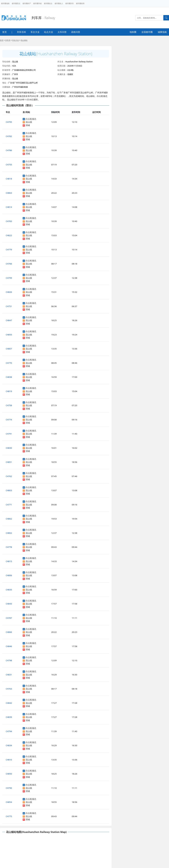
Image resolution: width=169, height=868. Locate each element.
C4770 (9, 363)
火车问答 (62, 32)
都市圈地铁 (5, 3)
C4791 (9, 434)
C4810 (9, 760)
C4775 (9, 816)
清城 (28, 125)
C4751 (9, 306)
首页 (5, 32)
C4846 (9, 646)
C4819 (9, 391)
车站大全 (15, 40)
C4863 (9, 193)
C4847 (9, 320)
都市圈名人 (59, 3)
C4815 (9, 561)
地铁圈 (133, 32)
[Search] (149, 18)
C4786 (9, 150)
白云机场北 (31, 119)
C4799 (9, 278)
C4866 (9, 632)
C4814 (9, 207)
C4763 (9, 689)
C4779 (9, 250)
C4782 (9, 136)
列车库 (8, 40)
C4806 (9, 575)
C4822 (9, 235)
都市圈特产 (27, 3)
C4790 (9, 788)
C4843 (9, 604)
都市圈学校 (37, 3)
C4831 (9, 675)
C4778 (9, 547)
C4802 (9, 533)
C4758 (9, 405)
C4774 (9, 420)
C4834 (9, 745)
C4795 (9, 122)
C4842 (9, 703)
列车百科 (22, 32)
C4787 (9, 618)
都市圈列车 (70, 3)
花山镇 (29, 122)
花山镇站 (24, 40)
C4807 (9, 349)
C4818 (9, 179)
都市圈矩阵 (80, 3)
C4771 (9, 505)
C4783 (9, 221)
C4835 (9, 590)
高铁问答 (76, 32)
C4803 (9, 490)
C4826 (9, 292)
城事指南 (162, 32)
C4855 (9, 335)
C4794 (9, 731)
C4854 (9, 802)
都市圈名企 (48, 3)
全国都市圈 (147, 32)
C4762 (9, 476)
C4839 (9, 717)
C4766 (9, 264)
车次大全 (35, 32)
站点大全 (49, 32)
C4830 (9, 448)
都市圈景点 (16, 3)
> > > (14, 40)
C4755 (9, 165)
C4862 (9, 519)
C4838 (9, 377)
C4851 (9, 462)
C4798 (9, 660)
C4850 (9, 774)
